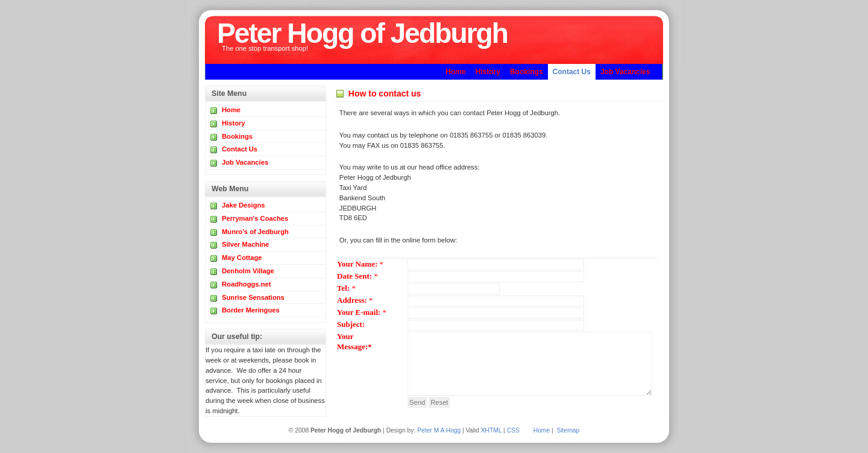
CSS (513, 430)
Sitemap (568, 430)
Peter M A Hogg (439, 430)
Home (542, 430)
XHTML (492, 430)
